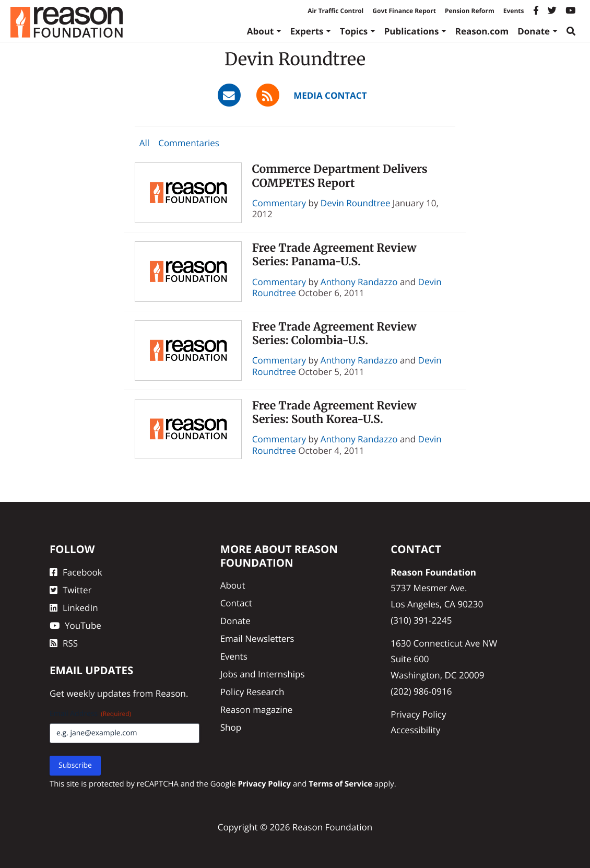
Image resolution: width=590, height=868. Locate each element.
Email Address (90, 714)
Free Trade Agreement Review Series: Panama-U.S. (334, 255)
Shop (231, 727)
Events (514, 11)
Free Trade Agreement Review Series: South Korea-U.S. (334, 413)
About (261, 31)
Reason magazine (257, 709)
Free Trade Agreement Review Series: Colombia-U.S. (334, 334)
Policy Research (252, 692)
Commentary (279, 203)
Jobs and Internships (263, 674)
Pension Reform (470, 11)
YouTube (75, 625)
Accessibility (415, 730)
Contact (236, 603)
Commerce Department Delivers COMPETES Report (340, 176)
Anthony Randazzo (359, 282)
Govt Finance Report (404, 11)
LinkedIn (74, 608)
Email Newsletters (257, 638)
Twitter (70, 590)
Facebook (76, 572)
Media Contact (330, 95)
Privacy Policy (418, 714)
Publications (412, 31)
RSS (64, 643)
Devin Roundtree (356, 203)
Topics (354, 31)
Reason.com (482, 31)
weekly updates (98, 693)
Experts (307, 31)
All (144, 143)
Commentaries (189, 143)
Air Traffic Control (335, 11)
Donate (534, 31)
